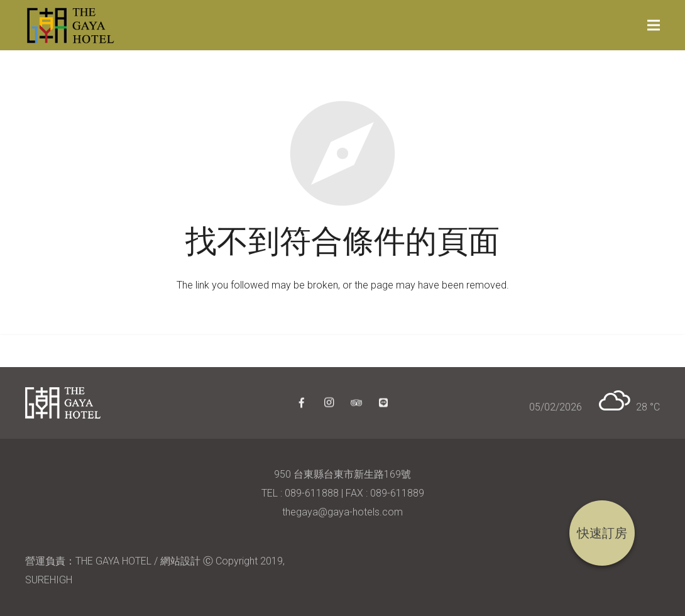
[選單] (654, 25)
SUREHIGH (49, 580)
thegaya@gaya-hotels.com (342, 512)
